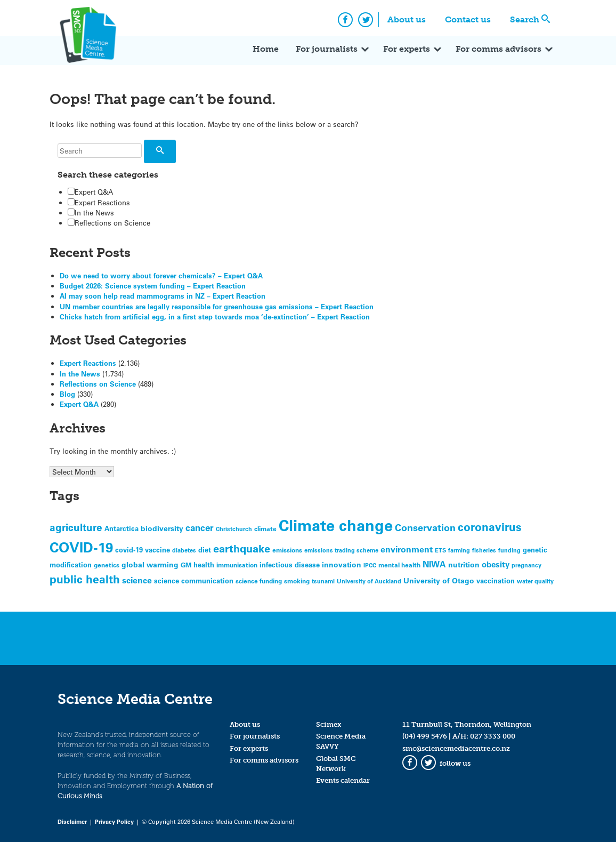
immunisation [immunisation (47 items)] (237, 565)
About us (407, 19)
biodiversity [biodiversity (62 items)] (162, 528)
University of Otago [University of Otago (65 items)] (439, 580)
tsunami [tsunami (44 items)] (323, 581)
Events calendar (343, 780)
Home (266, 49)
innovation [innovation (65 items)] (342, 564)
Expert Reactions (99, 202)
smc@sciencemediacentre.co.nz (456, 748)
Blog (67, 394)
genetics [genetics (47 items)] (107, 565)
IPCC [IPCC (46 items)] (370, 565)
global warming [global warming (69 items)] (150, 564)
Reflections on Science (109, 223)
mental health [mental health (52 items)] (399, 565)
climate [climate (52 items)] (265, 528)
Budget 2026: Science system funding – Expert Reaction (153, 286)
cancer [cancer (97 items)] (200, 527)
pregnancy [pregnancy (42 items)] (526, 565)
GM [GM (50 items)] (186, 565)
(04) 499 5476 (425, 736)
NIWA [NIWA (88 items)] (434, 564)
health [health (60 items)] (204, 564)
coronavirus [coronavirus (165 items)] (490, 527)
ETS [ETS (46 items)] (440, 550)
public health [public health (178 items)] (85, 579)
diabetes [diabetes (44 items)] (184, 550)
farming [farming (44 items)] (459, 550)
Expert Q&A (90, 192)
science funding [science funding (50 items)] (259, 581)
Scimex (329, 724)
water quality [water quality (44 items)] (535, 581)
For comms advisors (499, 49)
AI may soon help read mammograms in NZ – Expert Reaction (163, 296)
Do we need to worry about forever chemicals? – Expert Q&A (161, 275)
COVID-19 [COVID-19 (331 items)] (81, 547)
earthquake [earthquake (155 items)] (242, 548)
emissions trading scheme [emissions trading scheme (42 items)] (341, 550)
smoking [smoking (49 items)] (297, 581)
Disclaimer (72, 821)
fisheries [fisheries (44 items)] (484, 550)
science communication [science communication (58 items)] (194, 580)
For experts (407, 49)
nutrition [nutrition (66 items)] (464, 564)
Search (525, 19)
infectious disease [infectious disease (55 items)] (290, 564)
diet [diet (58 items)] (205, 550)
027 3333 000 (493, 736)
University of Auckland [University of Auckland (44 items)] (369, 581)
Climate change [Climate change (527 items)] (336, 525)
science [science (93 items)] (137, 580)
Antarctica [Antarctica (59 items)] (121, 528)
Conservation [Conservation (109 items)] (425, 527)
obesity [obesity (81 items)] (496, 564)
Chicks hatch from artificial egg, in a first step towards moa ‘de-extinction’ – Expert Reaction (215, 316)
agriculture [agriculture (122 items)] (76, 527)
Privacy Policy (114, 821)
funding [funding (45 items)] (509, 550)
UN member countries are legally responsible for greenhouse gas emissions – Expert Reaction (217, 306)
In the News (91, 212)
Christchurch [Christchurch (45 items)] (234, 529)
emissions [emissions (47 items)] (287, 550)
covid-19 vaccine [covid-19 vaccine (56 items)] (143, 550)
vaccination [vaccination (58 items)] (496, 580)
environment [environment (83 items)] (407, 549)
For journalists (327, 49)
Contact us (468, 19)
